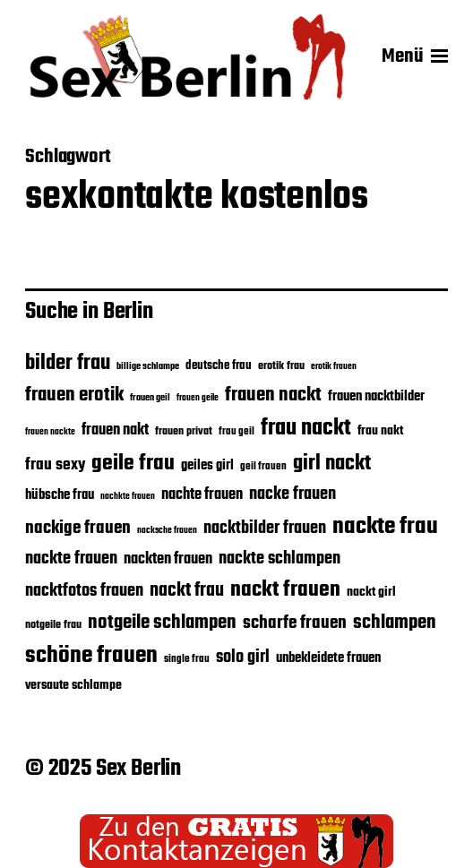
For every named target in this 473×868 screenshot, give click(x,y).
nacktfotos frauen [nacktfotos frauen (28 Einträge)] (84, 591)
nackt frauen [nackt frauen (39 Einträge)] (285, 590)
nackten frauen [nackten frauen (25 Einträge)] (168, 559)
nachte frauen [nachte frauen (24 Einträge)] (202, 495)
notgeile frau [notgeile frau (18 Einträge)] (53, 625)
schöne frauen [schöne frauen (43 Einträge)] (91, 656)
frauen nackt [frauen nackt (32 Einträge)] (273, 395)
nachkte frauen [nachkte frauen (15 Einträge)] (128, 497)
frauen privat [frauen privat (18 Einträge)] (184, 432)
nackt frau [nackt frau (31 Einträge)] (187, 591)
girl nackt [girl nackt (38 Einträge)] (332, 464)
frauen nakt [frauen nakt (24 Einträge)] (115, 430)
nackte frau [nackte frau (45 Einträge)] (385, 527)
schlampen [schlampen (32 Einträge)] (395, 623)
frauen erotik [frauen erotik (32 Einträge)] (74, 395)
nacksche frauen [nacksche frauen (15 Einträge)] (167, 531)
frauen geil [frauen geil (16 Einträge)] (150, 398)
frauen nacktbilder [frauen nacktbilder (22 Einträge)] (376, 397)
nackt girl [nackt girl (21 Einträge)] (371, 592)
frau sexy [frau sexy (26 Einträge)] (55, 465)
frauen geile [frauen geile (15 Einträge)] (198, 398)
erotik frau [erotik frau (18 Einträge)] (281, 366)
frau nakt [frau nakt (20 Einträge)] (380, 431)
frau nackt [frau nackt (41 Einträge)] (306, 428)
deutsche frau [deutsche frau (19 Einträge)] (219, 366)
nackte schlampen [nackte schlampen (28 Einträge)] (279, 559)
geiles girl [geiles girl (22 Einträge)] (207, 466)
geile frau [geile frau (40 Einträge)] (133, 464)
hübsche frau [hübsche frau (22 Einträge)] (60, 495)
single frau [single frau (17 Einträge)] (187, 659)
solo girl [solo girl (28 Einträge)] (243, 657)
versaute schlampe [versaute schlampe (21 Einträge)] (73, 685)
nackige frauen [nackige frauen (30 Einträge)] (78, 529)
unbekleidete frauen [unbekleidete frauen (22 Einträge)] (328, 658)
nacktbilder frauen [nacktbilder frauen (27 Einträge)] (265, 529)
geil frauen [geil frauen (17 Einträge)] (263, 466)
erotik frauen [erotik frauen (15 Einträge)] (334, 367)
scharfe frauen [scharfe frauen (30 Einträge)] (295, 623)
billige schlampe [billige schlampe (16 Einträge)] (148, 367)
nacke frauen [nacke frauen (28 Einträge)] (292, 494)
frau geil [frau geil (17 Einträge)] (236, 431)
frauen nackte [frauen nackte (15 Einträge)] (50, 432)
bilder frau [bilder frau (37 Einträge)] (68, 363)
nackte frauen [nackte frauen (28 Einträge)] (71, 559)
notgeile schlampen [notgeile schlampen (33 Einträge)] (162, 623)
